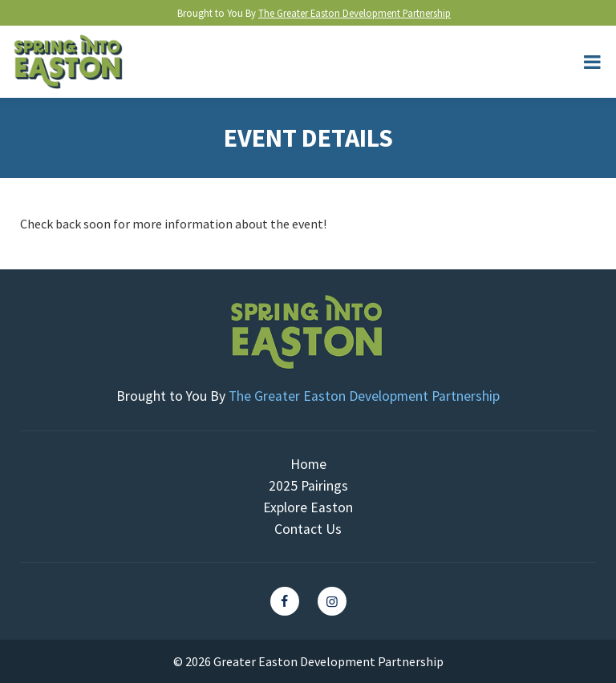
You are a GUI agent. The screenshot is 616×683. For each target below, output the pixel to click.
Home (308, 464)
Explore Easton (308, 507)
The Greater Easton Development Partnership (355, 13)
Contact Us (308, 529)
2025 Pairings (308, 486)
